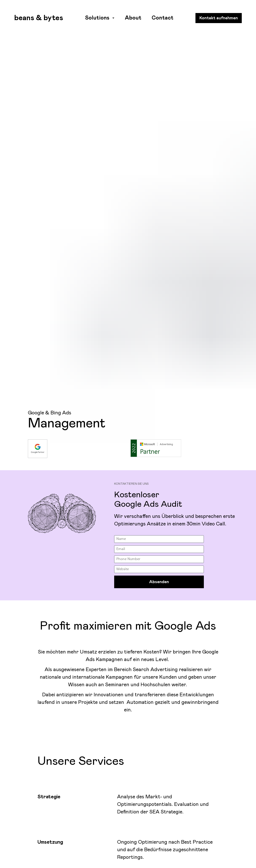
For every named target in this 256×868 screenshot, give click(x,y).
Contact (163, 18)
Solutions (100, 18)
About (133, 18)
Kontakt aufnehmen (219, 18)
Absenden (159, 489)
